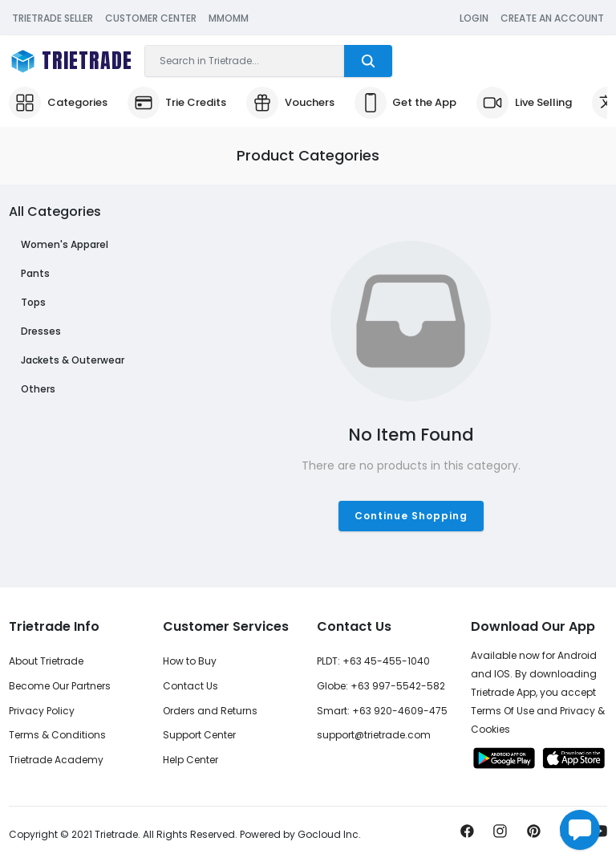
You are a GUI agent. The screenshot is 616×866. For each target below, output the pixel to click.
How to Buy (190, 661)
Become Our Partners (60, 686)
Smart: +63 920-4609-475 (382, 711)
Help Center (190, 760)
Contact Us (190, 686)
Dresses (41, 331)
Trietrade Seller (53, 18)
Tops (33, 302)
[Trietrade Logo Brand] (71, 61)
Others (38, 389)
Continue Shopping (411, 516)
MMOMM (229, 18)
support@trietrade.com (374, 735)
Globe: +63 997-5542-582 (381, 686)
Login (474, 18)
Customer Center (151, 18)
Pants (35, 273)
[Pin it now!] (534, 835)
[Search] (245, 61)
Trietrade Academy (56, 760)
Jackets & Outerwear (73, 360)
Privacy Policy (42, 711)
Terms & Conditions (57, 735)
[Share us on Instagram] (500, 835)
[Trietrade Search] (368, 61)
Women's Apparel (65, 244)
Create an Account (552, 18)
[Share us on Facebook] (467, 835)
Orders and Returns (210, 711)
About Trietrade (46, 661)
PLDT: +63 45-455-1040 (373, 661)
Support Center (199, 735)
